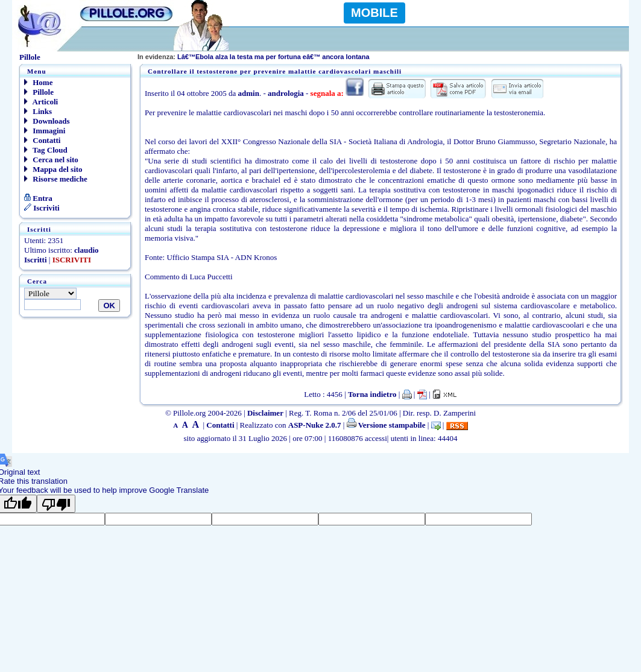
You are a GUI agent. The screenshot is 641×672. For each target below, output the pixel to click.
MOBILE (374, 13)
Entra (38, 198)
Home (38, 82)
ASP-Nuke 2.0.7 (315, 425)
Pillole (39, 92)
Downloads (47, 121)
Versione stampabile (386, 425)
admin (249, 93)
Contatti (42, 140)
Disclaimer (265, 413)
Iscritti (36, 260)
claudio (86, 250)
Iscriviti (42, 208)
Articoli (41, 102)
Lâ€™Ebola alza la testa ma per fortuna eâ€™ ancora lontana (254, 57)
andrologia (286, 93)
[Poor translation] (56, 504)
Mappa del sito (53, 169)
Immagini (45, 131)
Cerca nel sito (51, 160)
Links (38, 111)
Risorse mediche (56, 179)
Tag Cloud (46, 150)
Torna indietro (372, 394)
